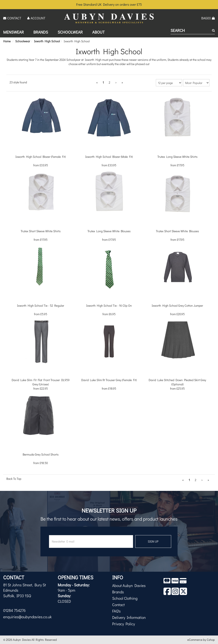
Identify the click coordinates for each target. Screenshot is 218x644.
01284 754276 (14, 610)
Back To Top (14, 479)
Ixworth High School (77, 41)
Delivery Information (129, 617)
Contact (118, 605)
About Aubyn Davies (129, 586)
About (98, 32)
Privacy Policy (124, 624)
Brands (41, 32)
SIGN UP (153, 541)
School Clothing (125, 598)
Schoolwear (70, 32)
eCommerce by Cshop (201, 640)
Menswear (14, 32)
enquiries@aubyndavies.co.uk (27, 617)
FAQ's (116, 611)
